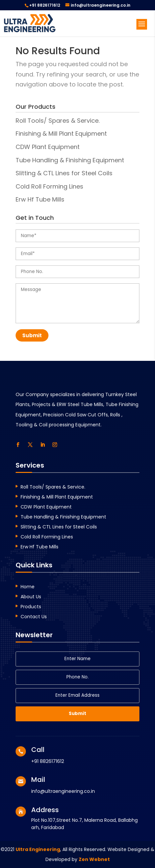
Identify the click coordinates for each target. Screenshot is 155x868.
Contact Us (34, 617)
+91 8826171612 (45, 5)
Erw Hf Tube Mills (40, 199)
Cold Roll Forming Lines (49, 186)
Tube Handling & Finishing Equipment (70, 160)
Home (28, 587)
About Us (31, 597)
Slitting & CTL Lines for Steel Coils (64, 173)
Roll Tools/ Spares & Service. (58, 121)
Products (31, 607)
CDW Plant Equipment (48, 147)
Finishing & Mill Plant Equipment (61, 134)
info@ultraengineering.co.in (63, 791)
